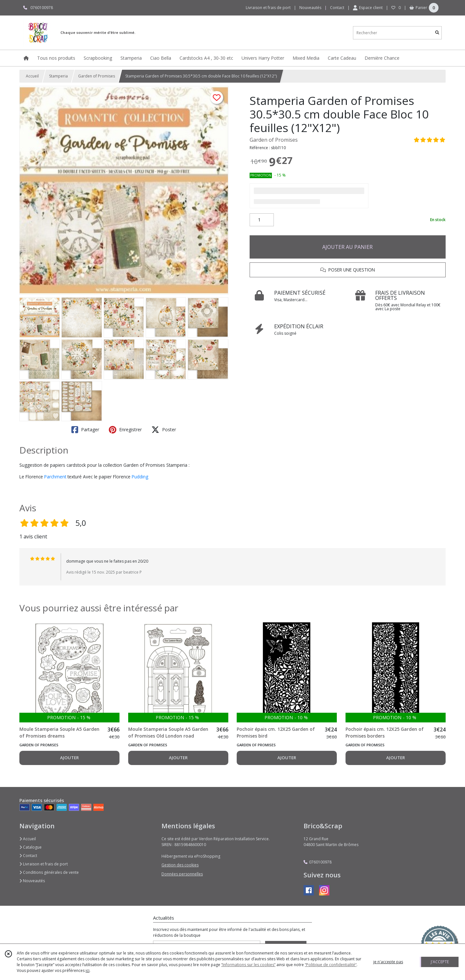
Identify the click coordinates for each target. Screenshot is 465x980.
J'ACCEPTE (440, 962)
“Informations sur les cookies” (248, 965)
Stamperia (58, 76)
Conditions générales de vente (49, 872)
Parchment (55, 477)
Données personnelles (182, 874)
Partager (85, 430)
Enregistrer (125, 430)
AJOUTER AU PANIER (347, 247)
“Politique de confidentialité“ (331, 965)
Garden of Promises (97, 76)
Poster (164, 430)
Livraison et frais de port (44, 864)
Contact (337, 8)
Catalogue (31, 847)
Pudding (140, 477)
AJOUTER (69, 758)
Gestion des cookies (180, 865)
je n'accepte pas (388, 962)
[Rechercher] (437, 33)
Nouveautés (32, 881)
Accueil (32, 76)
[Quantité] (262, 220)
